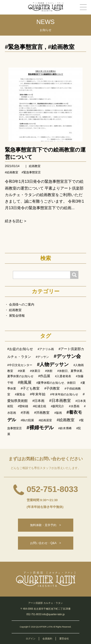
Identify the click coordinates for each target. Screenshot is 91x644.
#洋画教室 (42, 413)
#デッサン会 (67, 356)
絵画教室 (35, 166)
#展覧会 (20, 394)
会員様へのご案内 (22, 304)
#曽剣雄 (23, 406)
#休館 (49, 371)
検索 (46, 258)
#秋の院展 (27, 420)
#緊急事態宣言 (24, 47)
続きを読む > (16, 221)
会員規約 (47, 639)
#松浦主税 (40, 406)
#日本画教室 (60, 401)
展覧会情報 (17, 316)
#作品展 (44, 376)
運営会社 (64, 639)
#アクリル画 (46, 349)
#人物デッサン (53, 364)
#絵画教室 (61, 47)
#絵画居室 (45, 420)
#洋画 (25, 413)
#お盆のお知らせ (20, 349)
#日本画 (38, 401)
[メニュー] (83, 7)
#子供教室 (52, 388)
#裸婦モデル (40, 428)
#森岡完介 (58, 406)
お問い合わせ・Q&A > (46, 543)
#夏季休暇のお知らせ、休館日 (56, 383)
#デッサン (42, 357)
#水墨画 (74, 406)
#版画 (58, 413)
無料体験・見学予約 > (45, 525)
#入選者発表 (63, 376)
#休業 (21, 371)
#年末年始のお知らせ (64, 394)
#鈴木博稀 (65, 428)
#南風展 (25, 382)
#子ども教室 (30, 388)
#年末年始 (38, 394)
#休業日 (35, 371)
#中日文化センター (20, 365)
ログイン (31, 639)
